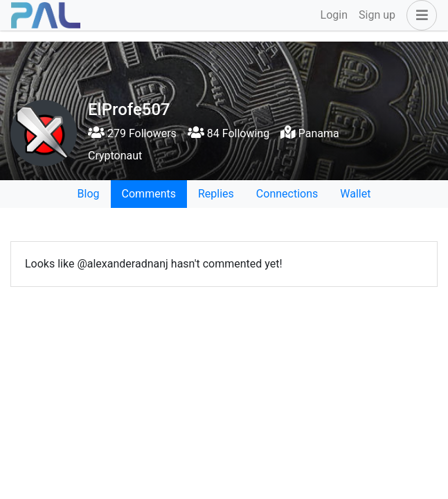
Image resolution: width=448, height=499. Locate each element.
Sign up (377, 15)
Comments (149, 194)
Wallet (355, 194)
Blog (89, 194)
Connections (287, 194)
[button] (419, 15)
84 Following (229, 133)
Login (334, 15)
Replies (216, 194)
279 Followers (132, 133)
